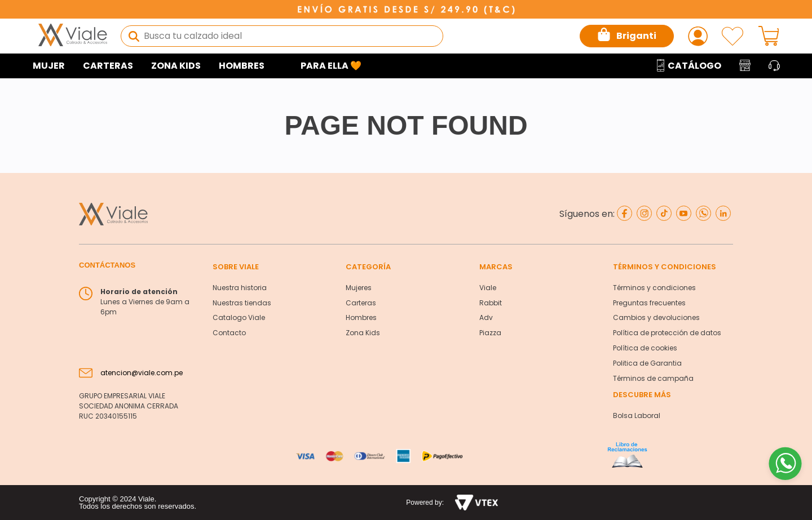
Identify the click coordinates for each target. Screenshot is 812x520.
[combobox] (282, 36)
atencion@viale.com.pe (142, 373)
